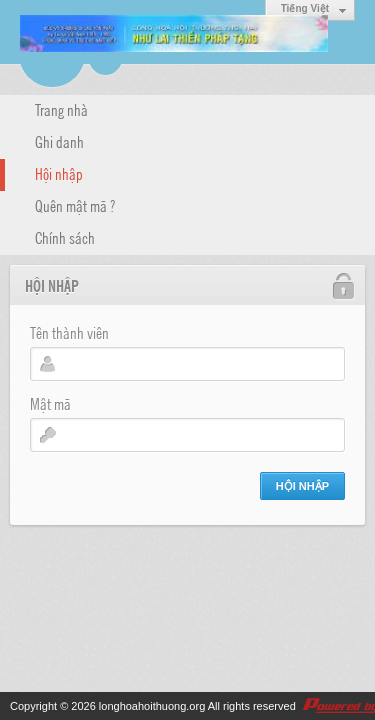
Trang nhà (61, 109)
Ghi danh (59, 141)
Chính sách (65, 237)
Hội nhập (59, 173)
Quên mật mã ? (75, 205)
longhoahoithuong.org (152, 706)
